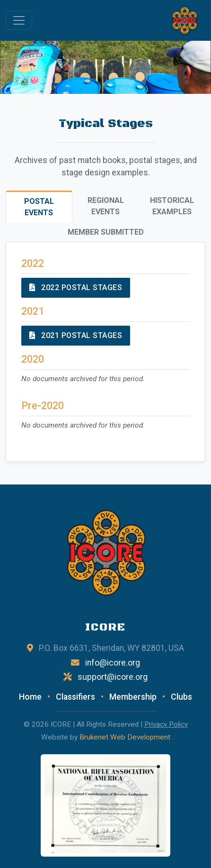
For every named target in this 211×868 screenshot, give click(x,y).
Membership (133, 697)
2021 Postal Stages (76, 335)
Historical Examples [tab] (172, 206)
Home (30, 697)
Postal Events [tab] (39, 207)
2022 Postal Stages (76, 288)
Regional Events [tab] (106, 206)
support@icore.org (113, 677)
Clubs (181, 697)
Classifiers (75, 697)
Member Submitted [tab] (106, 232)
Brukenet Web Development (125, 737)
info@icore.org (113, 663)
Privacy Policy (166, 724)
